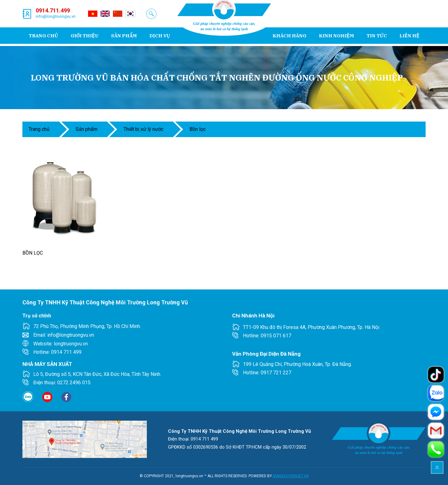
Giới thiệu (85, 36)
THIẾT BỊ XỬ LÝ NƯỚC (143, 129)
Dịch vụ (160, 36)
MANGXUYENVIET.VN (291, 476)
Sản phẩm (124, 36)
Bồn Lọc (198, 129)
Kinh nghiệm (336, 36)
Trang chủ (43, 36)
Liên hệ (409, 36)
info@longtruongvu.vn (56, 16)
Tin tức (377, 36)
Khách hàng (289, 36)
